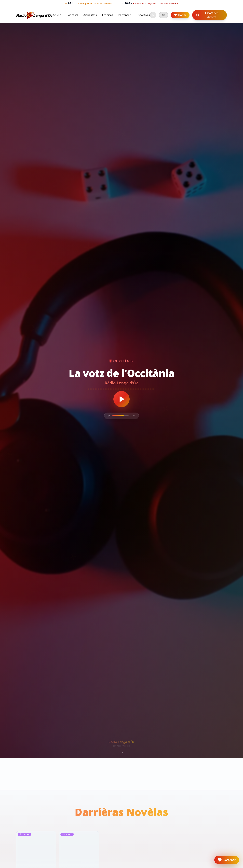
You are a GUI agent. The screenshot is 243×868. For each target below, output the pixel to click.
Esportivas (143, 15)
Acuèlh (57, 15)
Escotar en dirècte (207, 15)
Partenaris (125, 15)
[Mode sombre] (153, 15)
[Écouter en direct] (122, 399)
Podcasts (72, 15)
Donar (180, 15)
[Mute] (109, 416)
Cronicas (107, 15)
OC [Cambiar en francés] (164, 15)
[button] (227, 860)
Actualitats (90, 15)
